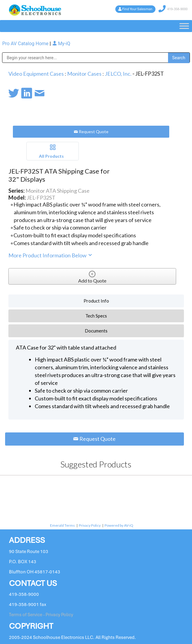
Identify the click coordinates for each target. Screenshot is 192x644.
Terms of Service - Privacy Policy (41, 615)
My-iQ (61, 44)
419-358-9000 (177, 9)
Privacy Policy (90, 525)
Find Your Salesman (137, 9)
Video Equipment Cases (36, 74)
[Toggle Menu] (184, 26)
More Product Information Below (51, 255)
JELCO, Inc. (118, 74)
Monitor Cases (84, 74)
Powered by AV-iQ (119, 525)
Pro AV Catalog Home (26, 44)
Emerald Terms (62, 525)
